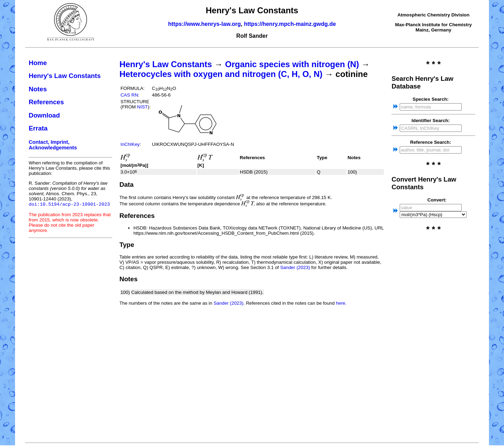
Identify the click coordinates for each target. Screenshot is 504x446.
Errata (38, 128)
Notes (38, 89)
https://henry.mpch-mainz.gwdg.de (290, 24)
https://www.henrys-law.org (204, 24)
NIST (142, 107)
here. (341, 303)
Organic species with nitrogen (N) (292, 64)
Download (44, 115)
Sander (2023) (295, 267)
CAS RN (129, 95)
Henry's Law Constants (65, 76)
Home (38, 63)
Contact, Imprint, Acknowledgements (53, 145)
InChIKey (130, 144)
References (46, 102)
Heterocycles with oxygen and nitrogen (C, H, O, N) (221, 74)
